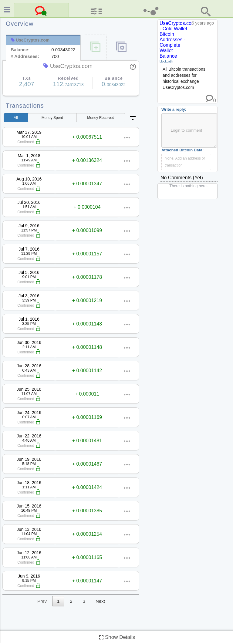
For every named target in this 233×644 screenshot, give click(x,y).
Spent (52, 118)
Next (100, 601)
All (16, 118)
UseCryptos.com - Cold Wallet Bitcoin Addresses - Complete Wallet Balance (177, 40)
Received (101, 118)
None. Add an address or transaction (185, 162)
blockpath (166, 61)
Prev (42, 601)
